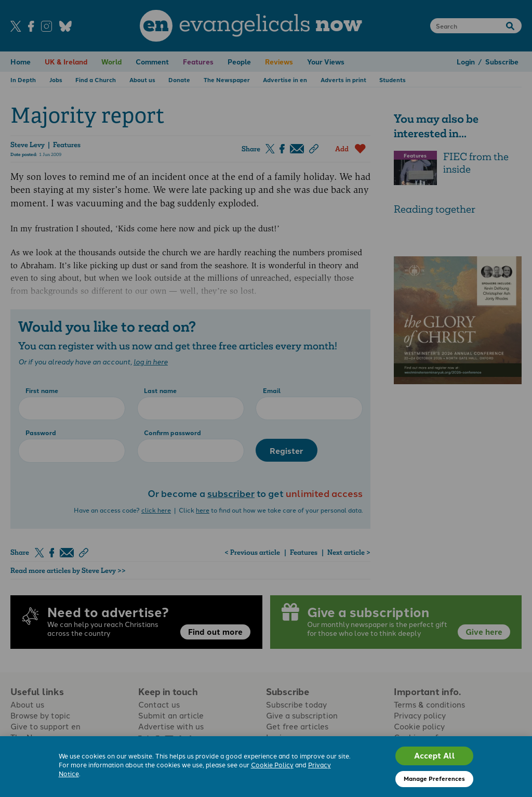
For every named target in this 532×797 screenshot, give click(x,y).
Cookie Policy (272, 765)
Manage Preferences (434, 778)
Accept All (435, 755)
